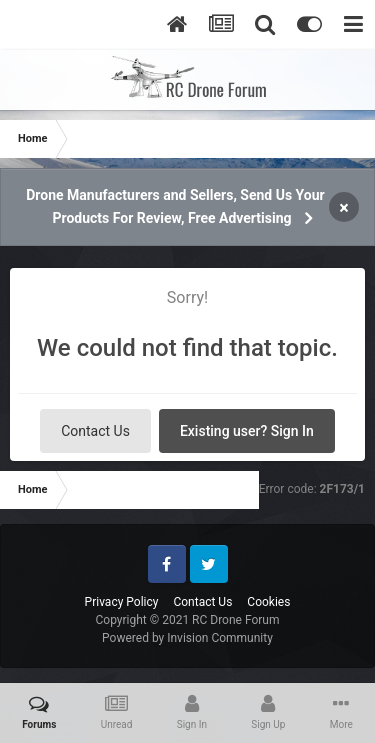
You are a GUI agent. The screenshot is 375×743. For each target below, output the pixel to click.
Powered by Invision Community (187, 638)
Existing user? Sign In (247, 431)
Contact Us (95, 431)
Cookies (268, 602)
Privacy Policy (122, 602)
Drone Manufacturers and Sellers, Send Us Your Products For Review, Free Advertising (175, 206)
